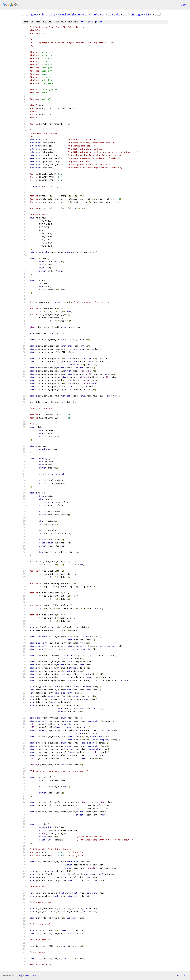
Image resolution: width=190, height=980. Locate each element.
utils (111, 14)
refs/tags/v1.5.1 (139, 14)
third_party (48, 14)
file (83, 22)
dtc (118, 14)
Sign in (184, 5)
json (185, 975)
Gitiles (18, 975)
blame (99, 22)
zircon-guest (30, 14)
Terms (34, 975)
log (91, 22)
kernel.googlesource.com (74, 14)
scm (103, 14)
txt (178, 975)
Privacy (26, 975)
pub (95, 14)
